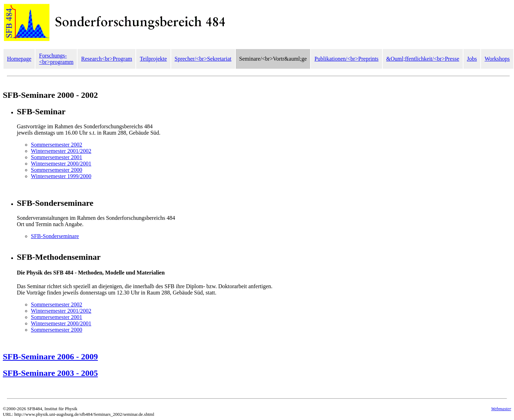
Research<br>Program (106, 59)
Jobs (472, 59)
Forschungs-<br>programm (56, 59)
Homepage (19, 59)
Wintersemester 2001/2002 (61, 151)
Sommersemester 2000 (56, 170)
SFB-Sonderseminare (55, 236)
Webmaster (501, 409)
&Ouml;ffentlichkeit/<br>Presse (423, 59)
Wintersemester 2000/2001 (61, 164)
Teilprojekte (153, 59)
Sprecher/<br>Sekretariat (203, 59)
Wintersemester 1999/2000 (61, 176)
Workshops (497, 59)
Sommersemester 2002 (56, 145)
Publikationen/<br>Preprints (346, 59)
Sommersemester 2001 (56, 157)
